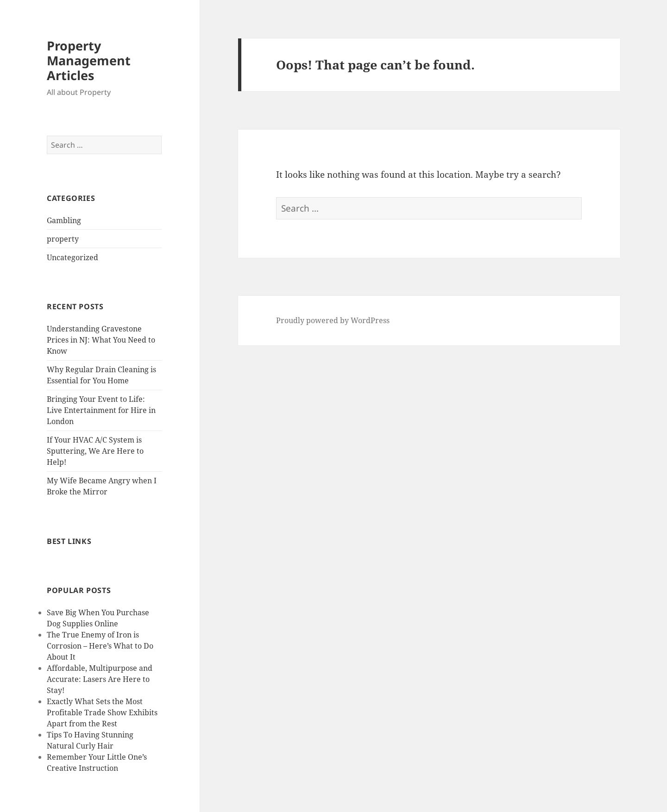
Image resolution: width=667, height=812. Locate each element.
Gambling (64, 220)
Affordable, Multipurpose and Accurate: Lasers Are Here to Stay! (100, 679)
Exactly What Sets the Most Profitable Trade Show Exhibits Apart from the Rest (102, 712)
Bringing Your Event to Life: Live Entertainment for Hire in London (101, 410)
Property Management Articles (89, 60)
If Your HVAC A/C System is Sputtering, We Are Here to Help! (95, 451)
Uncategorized (72, 257)
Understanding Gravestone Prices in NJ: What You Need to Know (101, 340)
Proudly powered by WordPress (333, 320)
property (63, 239)
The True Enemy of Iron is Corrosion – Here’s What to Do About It (100, 646)
